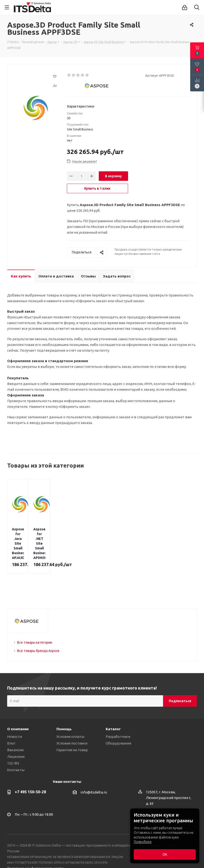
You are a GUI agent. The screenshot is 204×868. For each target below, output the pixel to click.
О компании (18, 705)
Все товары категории (35, 619)
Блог (11, 719)
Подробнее (143, 842)
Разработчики (118, 713)
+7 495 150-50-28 (30, 768)
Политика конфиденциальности (35, 844)
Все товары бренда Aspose (38, 627)
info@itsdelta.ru (94, 769)
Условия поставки (72, 719)
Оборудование (119, 719)
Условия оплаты (70, 713)
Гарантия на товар (72, 726)
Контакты (16, 746)
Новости (15, 713)
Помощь (64, 705)
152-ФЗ (13, 739)
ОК (165, 854)
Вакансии (15, 726)
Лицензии (16, 733)
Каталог (113, 705)
